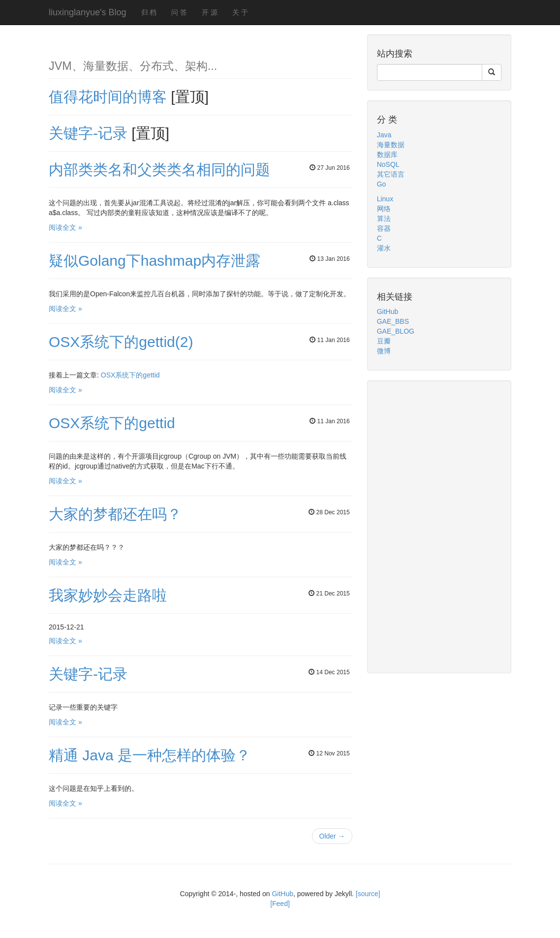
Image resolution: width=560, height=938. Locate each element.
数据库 (387, 155)
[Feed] (280, 904)
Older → (332, 836)
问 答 (179, 12)
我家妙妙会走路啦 (108, 595)
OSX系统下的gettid (130, 375)
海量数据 (391, 145)
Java (384, 135)
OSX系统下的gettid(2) (121, 342)
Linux (385, 199)
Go (382, 184)
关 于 (240, 12)
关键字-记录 (90, 133)
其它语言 (391, 174)
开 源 (210, 12)
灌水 (384, 248)
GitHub (388, 312)
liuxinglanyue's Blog (88, 12)
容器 (384, 228)
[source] (368, 894)
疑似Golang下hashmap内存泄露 (155, 261)
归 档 (149, 12)
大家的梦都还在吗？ (115, 514)
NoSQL (388, 164)
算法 (384, 219)
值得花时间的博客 (110, 97)
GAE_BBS (393, 321)
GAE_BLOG (396, 331)
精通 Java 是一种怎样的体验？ (150, 755)
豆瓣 (384, 341)
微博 (384, 351)
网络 (384, 209)
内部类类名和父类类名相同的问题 (159, 170)
